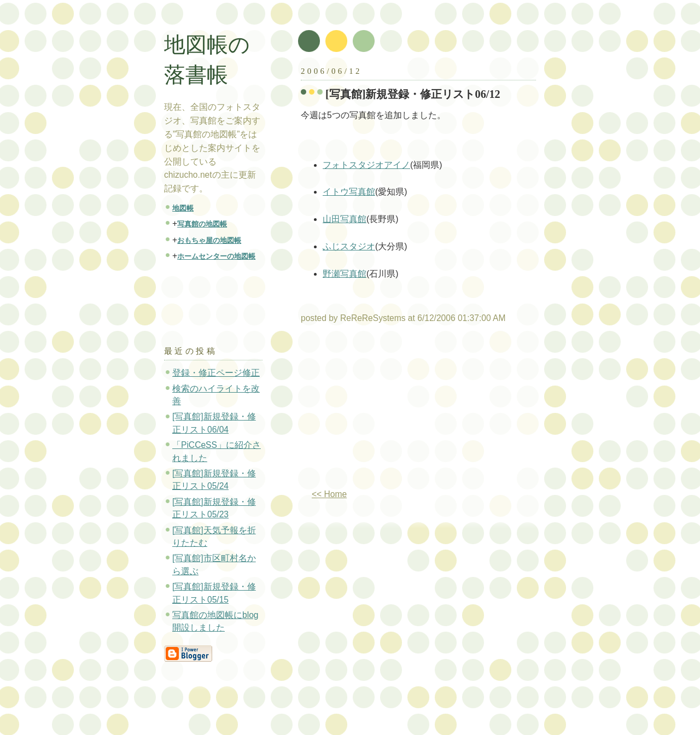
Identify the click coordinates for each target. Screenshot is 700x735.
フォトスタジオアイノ (366, 165)
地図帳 (183, 208)
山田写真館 (345, 219)
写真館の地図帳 (202, 224)
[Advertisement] (393, 411)
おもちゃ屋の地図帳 (209, 240)
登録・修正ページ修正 (216, 373)
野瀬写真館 (345, 274)
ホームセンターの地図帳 (216, 256)
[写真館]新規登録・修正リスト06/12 (413, 94)
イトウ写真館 (349, 192)
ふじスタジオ (349, 246)
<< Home (329, 494)
